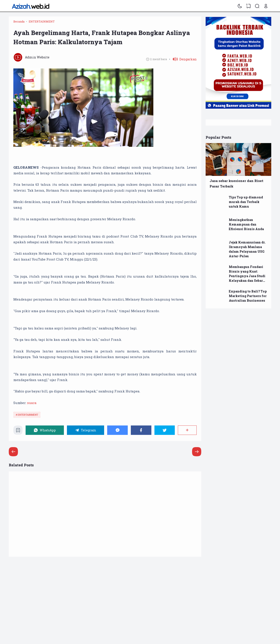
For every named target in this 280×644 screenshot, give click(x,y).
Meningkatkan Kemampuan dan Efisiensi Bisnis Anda (246, 224)
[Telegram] (86, 430)
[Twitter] (165, 430)
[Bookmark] (18, 431)
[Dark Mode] (240, 6)
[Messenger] (117, 430)
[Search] (257, 6)
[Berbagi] (187, 430)
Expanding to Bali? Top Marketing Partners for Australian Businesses (248, 296)
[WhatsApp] (45, 430)
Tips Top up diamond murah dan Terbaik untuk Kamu (246, 202)
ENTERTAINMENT (28, 415)
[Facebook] (141, 430)
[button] (183, 59)
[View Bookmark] (248, 6)
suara (32, 403)
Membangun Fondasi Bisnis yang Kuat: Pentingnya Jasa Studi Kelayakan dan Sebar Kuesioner (247, 276)
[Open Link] (266, 6)
